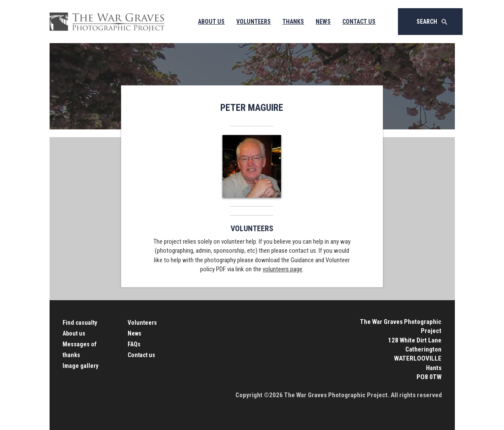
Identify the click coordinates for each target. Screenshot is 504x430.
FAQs (134, 344)
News (323, 22)
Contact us (141, 355)
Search (432, 22)
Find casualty (80, 323)
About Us (211, 22)
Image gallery (80, 366)
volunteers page (282, 269)
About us (74, 333)
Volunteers (254, 22)
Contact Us (359, 22)
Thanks (293, 22)
